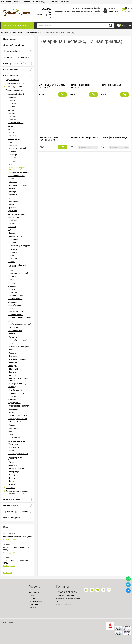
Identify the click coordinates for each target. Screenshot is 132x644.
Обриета (12, 353)
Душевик (12, 227)
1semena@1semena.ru (66, 595)
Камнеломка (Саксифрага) (19, 246)
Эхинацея (12, 475)
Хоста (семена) (15, 438)
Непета (11, 350)
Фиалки (11, 425)
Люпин (11, 321)
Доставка (27, 2)
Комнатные (11, 488)
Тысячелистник (15, 422)
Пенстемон (13, 356)
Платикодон (13, 369)
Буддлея (12, 142)
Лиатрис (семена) (16, 299)
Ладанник (12, 286)
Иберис (11, 233)
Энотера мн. (14, 465)
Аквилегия (13, 97)
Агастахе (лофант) (16, 94)
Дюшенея (12, 230)
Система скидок (40, 2)
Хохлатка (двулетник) (17, 441)
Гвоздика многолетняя (18, 185)
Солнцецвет (13, 409)
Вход (113, 8)
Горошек (12, 204)
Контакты (65, 2)
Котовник (12, 276)
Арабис (11, 113)
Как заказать (6, 2)
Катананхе (13, 249)
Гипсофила (13, 201)
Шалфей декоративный (18, 454)
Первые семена (12, 80)
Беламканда (14, 135)
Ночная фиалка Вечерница (114, 137)
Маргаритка (13, 327)
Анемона (12, 104)
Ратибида (12, 387)
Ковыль (12, 262)
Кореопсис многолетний (18, 273)
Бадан (11, 132)
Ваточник (12, 151)
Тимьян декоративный (18, 419)
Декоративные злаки (17, 214)
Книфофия (13, 259)
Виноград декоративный (18, 172)
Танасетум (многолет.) (18, 415)
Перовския (13, 362)
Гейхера (12, 188)
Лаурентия (13, 292)
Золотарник (13, 239)
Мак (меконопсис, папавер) (20, 324)
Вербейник (13, 158)
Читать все (8, 573)
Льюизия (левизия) (16, 315)
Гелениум (12, 192)
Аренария (12, 116)
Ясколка (12, 484)
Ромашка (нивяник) (16, 393)
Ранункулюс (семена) (17, 384)
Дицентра (12, 223)
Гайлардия (13, 182)
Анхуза (11, 110)
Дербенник (13, 220)
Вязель (11, 179)
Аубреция (12, 129)
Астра (11, 126)
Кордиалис (13, 270)
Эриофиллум (14, 472)
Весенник (12, 164)
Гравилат (12, 208)
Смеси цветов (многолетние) (20, 406)
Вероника (12, 161)
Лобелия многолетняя (17, 311)
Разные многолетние (14, 90)
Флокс (11, 431)
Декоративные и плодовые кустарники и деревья (17, 492)
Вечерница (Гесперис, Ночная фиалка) (18, 168)
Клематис (12, 255)
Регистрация (114, 11)
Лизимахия (13, 302)
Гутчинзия (13, 211)
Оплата (17, 2)
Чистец (11, 451)
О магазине (54, 2)
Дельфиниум (14, 217)
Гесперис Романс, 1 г (111, 85)
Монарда (12, 343)
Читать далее (9, 539)
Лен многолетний (15, 296)
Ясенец (11, 478)
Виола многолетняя (16, 176)
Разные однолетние (14, 87)
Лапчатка (12, 289)
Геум (10, 198)
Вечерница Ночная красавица (84, 137)
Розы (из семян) (15, 390)
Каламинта (13, 243)
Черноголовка (14, 447)
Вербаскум (13, 155)
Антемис (12, 107)
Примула (12, 372)
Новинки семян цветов (15, 83)
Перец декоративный (17, 359)
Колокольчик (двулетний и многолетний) (19, 266)
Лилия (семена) (15, 305)
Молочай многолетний (18, 340)
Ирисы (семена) (15, 236)
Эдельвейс (13, 462)
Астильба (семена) (16, 123)
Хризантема (13, 444)
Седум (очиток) (15, 403)
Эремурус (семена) (16, 468)
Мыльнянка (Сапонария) (19, 347)
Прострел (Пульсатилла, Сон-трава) (19, 379)
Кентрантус (13, 252)
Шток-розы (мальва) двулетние (17, 458)
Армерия (12, 120)
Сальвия (12, 399)
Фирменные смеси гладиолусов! (18, 537)
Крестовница (14, 280)
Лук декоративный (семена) (20, 318)
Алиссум (12, 100)
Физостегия (13, 428)
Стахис (11, 412)
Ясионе (11, 481)
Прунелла (12, 375)
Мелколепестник (15, 331)
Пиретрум (12, 366)
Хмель (11, 435)
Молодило (13, 337)
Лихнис (11, 308)
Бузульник (13, 145)
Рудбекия (12, 396)
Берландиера (14, 139)
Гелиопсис (13, 195)
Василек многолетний (17, 148)
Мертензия (13, 334)
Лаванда (12, 283)
